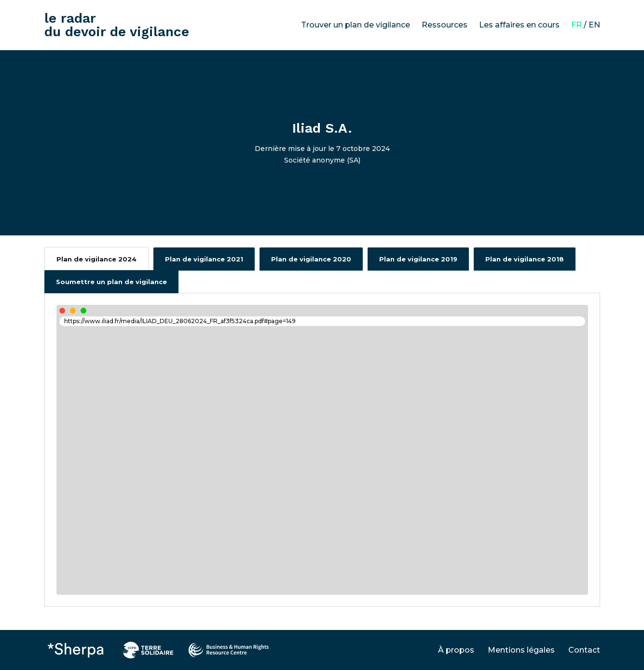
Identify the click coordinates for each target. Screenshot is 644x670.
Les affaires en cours (519, 25)
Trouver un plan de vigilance (356, 25)
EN (594, 25)
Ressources (445, 25)
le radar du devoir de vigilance (117, 25)
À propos (456, 650)
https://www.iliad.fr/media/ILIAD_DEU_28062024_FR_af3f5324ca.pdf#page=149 (180, 321)
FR (576, 25)
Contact (584, 650)
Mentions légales (521, 650)
